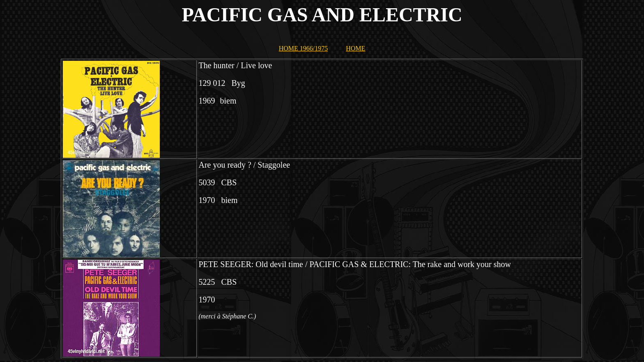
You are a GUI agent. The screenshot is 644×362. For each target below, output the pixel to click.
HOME (355, 48)
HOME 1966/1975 (304, 48)
